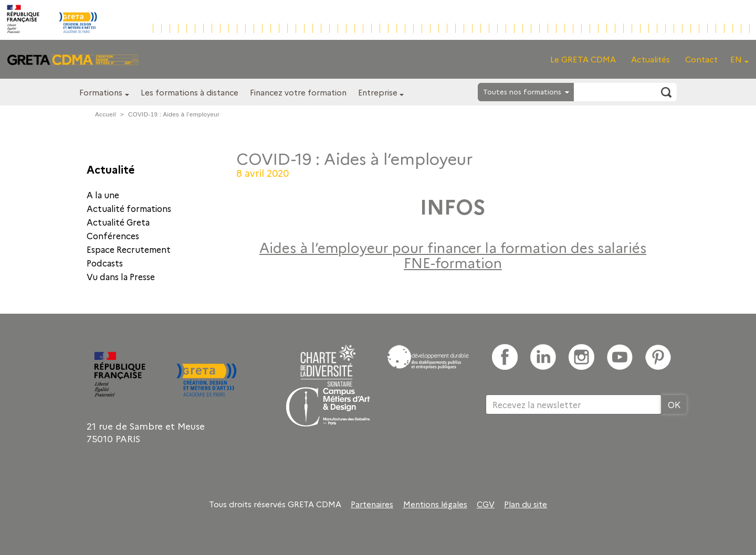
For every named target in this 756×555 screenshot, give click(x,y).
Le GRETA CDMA (583, 59)
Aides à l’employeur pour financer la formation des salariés (453, 247)
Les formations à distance (190, 92)
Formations (101, 92)
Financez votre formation (298, 92)
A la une (103, 195)
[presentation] (565, 449)
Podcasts (105, 263)
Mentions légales (435, 504)
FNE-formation (453, 262)
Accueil (106, 114)
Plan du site (526, 504)
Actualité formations (129, 208)
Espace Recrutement (129, 249)
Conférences (113, 236)
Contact (701, 59)
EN (736, 59)
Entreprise (378, 92)
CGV (486, 504)
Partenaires (372, 504)
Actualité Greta (118, 222)
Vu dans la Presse (121, 276)
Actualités (650, 59)
